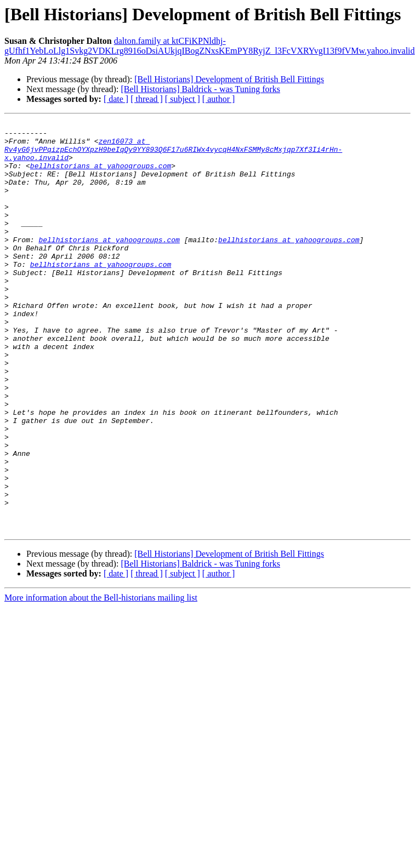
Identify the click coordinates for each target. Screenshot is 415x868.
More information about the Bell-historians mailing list (101, 670)
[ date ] (116, 99)
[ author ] (219, 99)
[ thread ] (147, 99)
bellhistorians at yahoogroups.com (101, 165)
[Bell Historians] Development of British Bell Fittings (229, 79)
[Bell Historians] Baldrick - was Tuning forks (200, 89)
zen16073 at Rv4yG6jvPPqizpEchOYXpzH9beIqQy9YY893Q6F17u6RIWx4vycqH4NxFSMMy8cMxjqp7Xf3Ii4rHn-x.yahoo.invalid (205, 151)
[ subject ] (183, 99)
